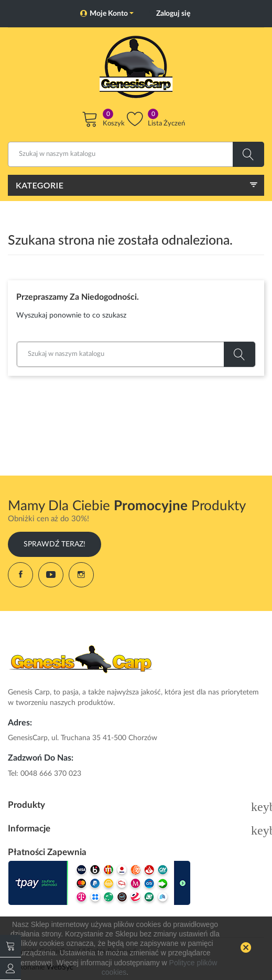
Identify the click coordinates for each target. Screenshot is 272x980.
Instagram (81, 575)
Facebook (20, 575)
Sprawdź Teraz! (55, 544)
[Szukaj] (136, 154)
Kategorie (40, 185)
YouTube (51, 575)
